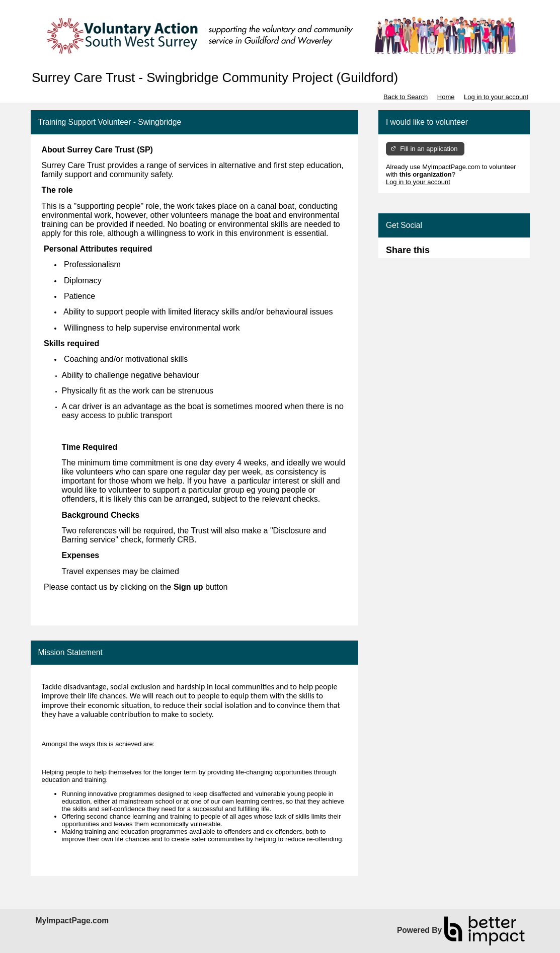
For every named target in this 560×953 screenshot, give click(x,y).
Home (446, 97)
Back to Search (406, 97)
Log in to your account (496, 97)
